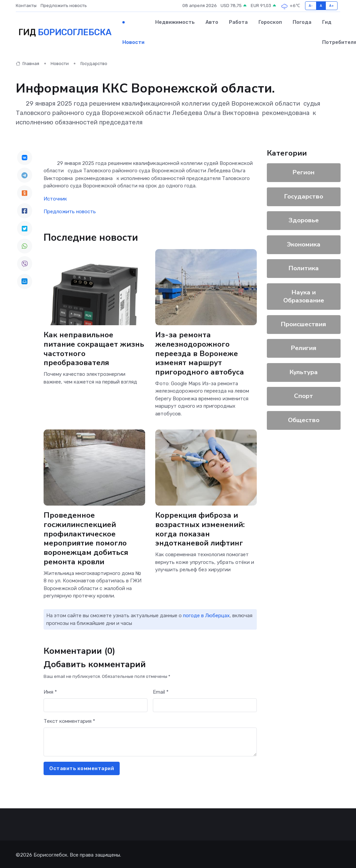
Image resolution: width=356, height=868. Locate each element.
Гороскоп (270, 22)
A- (311, 6)
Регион (304, 172)
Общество (303, 420)
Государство (94, 64)
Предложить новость (64, 6)
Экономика (303, 244)
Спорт (304, 396)
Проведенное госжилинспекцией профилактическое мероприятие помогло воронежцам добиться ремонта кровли (86, 539)
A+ (332, 6)
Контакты (26, 6)
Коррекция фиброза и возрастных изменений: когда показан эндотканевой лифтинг (200, 529)
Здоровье (303, 220)
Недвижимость (175, 22)
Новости (133, 42)
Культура (303, 372)
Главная (27, 64)
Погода (302, 22)
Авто (212, 22)
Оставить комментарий (82, 768)
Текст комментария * (69, 721)
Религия (303, 348)
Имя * (50, 692)
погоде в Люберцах (206, 616)
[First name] (96, 705)
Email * (161, 692)
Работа (238, 22)
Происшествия (304, 324)
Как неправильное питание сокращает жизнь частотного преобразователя (94, 349)
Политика (303, 268)
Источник (55, 199)
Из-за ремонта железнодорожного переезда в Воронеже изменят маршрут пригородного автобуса (200, 354)
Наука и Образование (303, 296)
